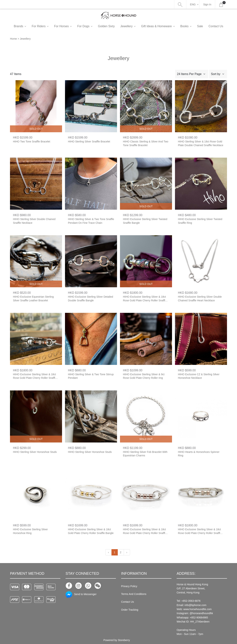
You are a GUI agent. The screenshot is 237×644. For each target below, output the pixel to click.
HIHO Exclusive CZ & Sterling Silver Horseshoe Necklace (199, 376)
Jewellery (133, 26)
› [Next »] (127, 552)
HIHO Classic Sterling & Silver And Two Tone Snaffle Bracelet (146, 143)
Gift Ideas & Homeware (162, 26)
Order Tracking (130, 610)
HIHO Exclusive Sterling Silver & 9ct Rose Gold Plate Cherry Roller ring (144, 376)
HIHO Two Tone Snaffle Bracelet (32, 142)
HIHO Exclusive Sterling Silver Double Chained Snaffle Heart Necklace (200, 299)
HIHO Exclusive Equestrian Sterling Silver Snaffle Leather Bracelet (33, 299)
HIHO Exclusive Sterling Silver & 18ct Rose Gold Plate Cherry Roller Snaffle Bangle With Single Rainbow (145, 299)
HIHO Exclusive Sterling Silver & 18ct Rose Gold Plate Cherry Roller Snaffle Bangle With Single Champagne (200, 531)
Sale (206, 26)
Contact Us (127, 602)
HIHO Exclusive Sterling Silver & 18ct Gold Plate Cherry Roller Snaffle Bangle (91, 531)
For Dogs (89, 26)
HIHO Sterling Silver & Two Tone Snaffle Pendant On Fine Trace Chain (91, 221)
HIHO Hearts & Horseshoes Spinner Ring (199, 454)
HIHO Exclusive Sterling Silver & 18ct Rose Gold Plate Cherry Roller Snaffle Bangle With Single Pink (35, 376)
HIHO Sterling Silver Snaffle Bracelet (89, 142)
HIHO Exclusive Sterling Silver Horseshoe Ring (30, 531)
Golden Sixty (112, 26)
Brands (25, 26)
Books (191, 26)
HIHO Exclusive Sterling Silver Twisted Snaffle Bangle (145, 221)
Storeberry (124, 640)
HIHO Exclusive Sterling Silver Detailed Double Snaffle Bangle (91, 299)
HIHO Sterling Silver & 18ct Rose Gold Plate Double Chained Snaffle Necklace (201, 143)
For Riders (45, 26)
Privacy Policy (129, 586)
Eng (193, 4)
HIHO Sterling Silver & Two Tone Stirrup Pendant (91, 376)
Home (13, 39)
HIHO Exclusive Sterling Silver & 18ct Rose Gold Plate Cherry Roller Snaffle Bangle (145, 531)
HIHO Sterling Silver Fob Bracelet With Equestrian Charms (145, 454)
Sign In (207, 4)
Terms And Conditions (134, 594)
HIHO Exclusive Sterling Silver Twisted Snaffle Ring (200, 221)
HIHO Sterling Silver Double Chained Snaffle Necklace (34, 221)
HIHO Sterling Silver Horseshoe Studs (35, 452)
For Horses (67, 26)
